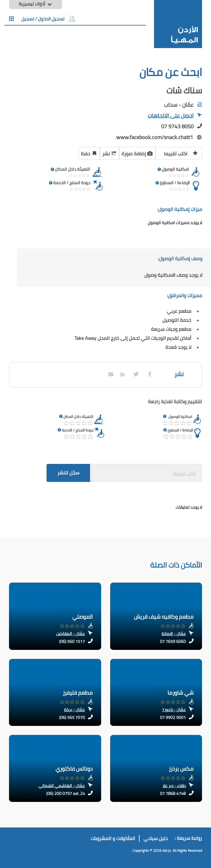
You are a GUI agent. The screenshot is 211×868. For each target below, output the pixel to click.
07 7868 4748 (173, 793)
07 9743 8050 (177, 126)
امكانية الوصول (180, 417)
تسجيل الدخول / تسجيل (48, 18)
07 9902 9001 (173, 717)
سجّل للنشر (68, 473)
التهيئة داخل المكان (78, 417)
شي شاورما (181, 693)
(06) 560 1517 (72, 641)
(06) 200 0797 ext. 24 (66, 793)
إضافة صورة (137, 153)
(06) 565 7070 (72, 717)
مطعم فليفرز (78, 693)
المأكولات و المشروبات (113, 838)
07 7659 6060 (173, 641)
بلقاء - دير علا (174, 786)
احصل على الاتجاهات (175, 116)
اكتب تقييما (181, 153)
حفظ (89, 153)
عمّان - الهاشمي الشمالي (62, 786)
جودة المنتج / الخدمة (78, 430)
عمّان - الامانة (174, 634)
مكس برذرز (181, 769)
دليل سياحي (156, 838)
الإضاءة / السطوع (180, 430)
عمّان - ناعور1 (174, 710)
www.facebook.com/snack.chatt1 (155, 137)
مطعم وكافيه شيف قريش (164, 617)
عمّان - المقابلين (71, 634)
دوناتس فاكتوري (74, 769)
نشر (110, 153)
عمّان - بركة (74, 710)
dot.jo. (167, 850)
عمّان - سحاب (179, 105)
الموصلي (83, 617)
